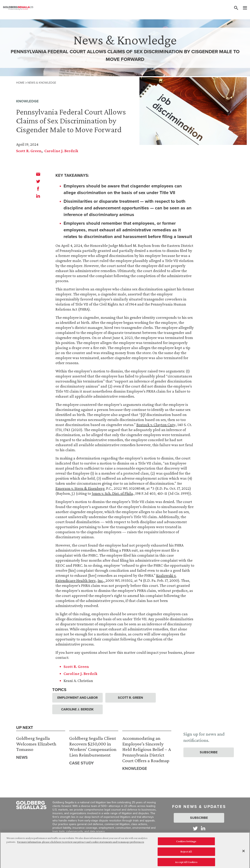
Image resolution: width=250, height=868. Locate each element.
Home (20, 83)
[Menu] (243, 8)
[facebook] (38, 189)
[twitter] (38, 181)
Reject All (186, 854)
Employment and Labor (77, 698)
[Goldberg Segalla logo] (18, 8)
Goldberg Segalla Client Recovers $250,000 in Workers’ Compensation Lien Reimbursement (93, 746)
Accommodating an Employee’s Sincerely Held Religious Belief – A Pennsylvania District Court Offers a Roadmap (147, 749)
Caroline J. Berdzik (61, 151)
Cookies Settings (186, 844)
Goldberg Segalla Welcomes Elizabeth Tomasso (36, 744)
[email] (38, 174)
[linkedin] (38, 196)
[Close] (244, 853)
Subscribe (209, 752)
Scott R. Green (29, 151)
